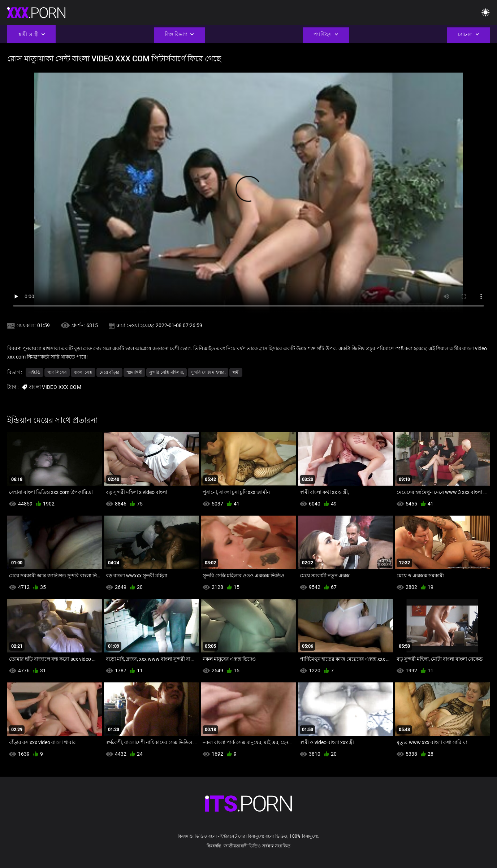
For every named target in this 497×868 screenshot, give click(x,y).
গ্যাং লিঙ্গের (57, 372)
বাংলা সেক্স (83, 372)
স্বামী (236, 372)
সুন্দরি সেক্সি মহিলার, (167, 372)
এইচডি (34, 372)
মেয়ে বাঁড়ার (109, 372)
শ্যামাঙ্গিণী (134, 372)
